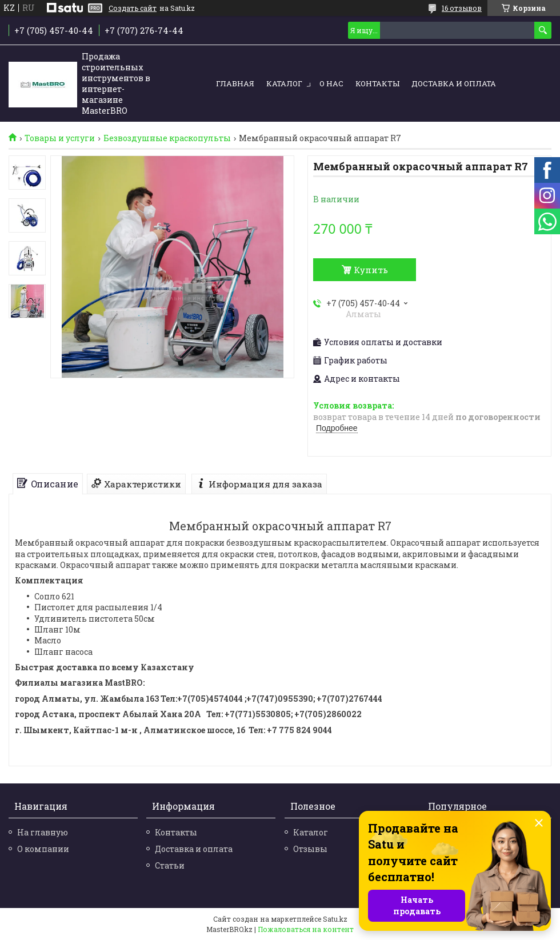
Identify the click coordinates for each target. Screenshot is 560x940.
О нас (331, 83)
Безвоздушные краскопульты (167, 138)
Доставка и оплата (454, 83)
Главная (235, 83)
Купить (371, 270)
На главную (43, 832)
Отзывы (310, 849)
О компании (43, 849)
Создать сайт (133, 8)
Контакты (377, 83)
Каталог (284, 83)
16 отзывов (462, 8)
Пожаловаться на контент (306, 929)
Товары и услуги (60, 138)
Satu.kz (335, 919)
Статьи (170, 865)
